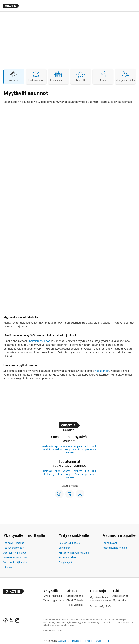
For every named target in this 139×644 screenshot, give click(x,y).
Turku (87, 446)
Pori (77, 449)
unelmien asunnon (39, 341)
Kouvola (70, 453)
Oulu (95, 446)
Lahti (47, 449)
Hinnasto (8, 567)
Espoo (57, 446)
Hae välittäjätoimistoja (115, 548)
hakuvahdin (102, 371)
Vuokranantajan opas (15, 557)
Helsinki (47, 446)
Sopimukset (65, 548)
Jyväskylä (57, 449)
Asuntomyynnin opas (15, 553)
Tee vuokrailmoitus (14, 548)
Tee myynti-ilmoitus (14, 543)
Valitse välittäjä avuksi (15, 562)
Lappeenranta (89, 449)
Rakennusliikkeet (68, 557)
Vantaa (66, 446)
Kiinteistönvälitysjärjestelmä (74, 553)
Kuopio (69, 449)
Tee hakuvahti (110, 543)
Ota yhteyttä (65, 562)
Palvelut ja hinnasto (69, 543)
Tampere (77, 446)
